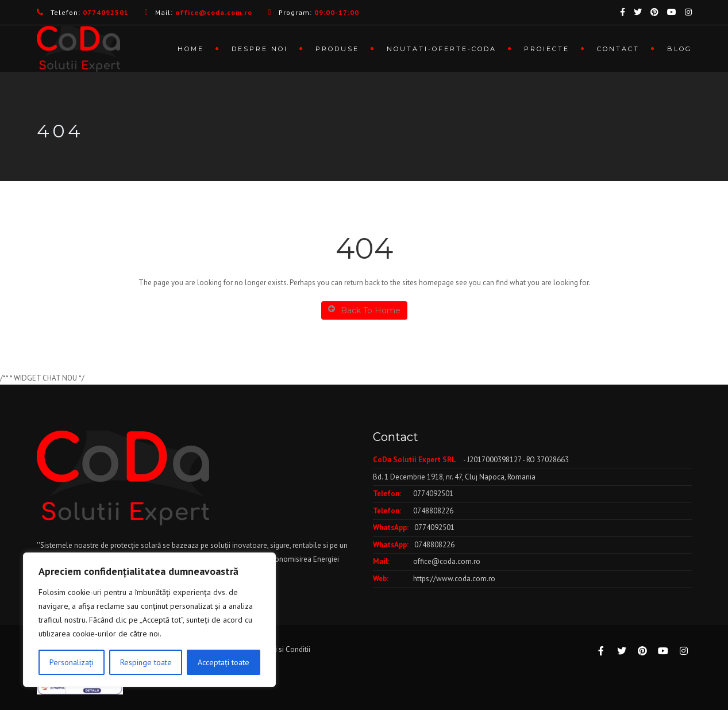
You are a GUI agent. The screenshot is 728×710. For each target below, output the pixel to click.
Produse (337, 49)
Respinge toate (146, 662)
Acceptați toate (224, 662)
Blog (679, 49)
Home (191, 49)
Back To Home (364, 310)
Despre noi (260, 49)
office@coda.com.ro (447, 561)
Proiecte (547, 49)
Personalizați (72, 662)
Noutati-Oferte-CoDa (442, 49)
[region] (149, 620)
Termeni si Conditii (280, 649)
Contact (618, 49)
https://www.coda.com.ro (454, 579)
